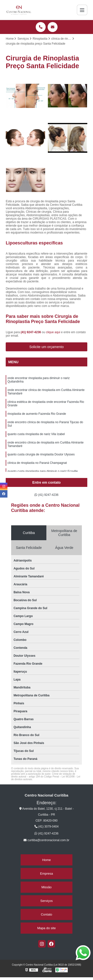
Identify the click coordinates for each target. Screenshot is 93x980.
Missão (46, 887)
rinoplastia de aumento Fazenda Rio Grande (37, 414)
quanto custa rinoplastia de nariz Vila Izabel (36, 434)
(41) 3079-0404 (46, 827)
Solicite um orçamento (46, 347)
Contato (47, 914)
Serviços (47, 901)
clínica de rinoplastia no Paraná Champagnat (37, 463)
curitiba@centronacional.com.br (46, 840)
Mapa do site (46, 928)
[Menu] (82, 10)
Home (46, 860)
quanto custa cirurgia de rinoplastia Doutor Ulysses (41, 454)
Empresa (46, 874)
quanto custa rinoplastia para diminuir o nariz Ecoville (43, 471)
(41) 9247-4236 (31, 332)
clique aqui (53, 332)
